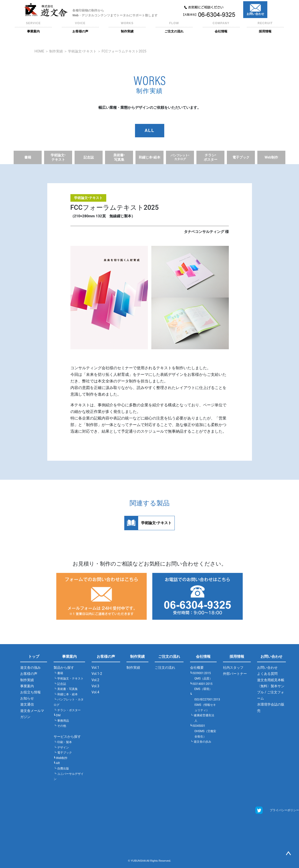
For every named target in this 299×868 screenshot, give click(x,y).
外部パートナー (235, 674)
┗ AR (57, 763)
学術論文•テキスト (82, 51)
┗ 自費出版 (61, 768)
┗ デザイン (61, 748)
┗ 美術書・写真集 (66, 689)
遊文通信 (27, 704)
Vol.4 (96, 692)
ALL (149, 130)
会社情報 (203, 657)
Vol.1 (96, 668)
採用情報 (237, 657)
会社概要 (197, 668)
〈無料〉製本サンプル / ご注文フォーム (271, 692)
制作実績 (56, 51)
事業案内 (27, 686)
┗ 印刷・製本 (63, 742)
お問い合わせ (271, 657)
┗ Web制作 (61, 758)
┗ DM (57, 715)
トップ (34, 657)
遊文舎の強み (30, 668)
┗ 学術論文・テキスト (69, 678)
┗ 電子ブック (63, 753)
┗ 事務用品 (61, 721)
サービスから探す (67, 737)
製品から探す (64, 668)
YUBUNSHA (138, 861)
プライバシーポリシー (284, 810)
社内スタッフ (233, 668)
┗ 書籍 (58, 673)
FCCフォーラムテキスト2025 (124, 51)
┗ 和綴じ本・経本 (66, 694)
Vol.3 (96, 686)
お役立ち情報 (30, 692)
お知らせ (27, 698)
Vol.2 (96, 680)
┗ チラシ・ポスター (67, 710)
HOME (39, 51)
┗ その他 (60, 726)
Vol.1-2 (97, 674)
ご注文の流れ (169, 657)
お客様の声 (29, 674)
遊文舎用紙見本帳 (271, 680)
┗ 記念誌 (60, 684)
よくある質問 (267, 674)
